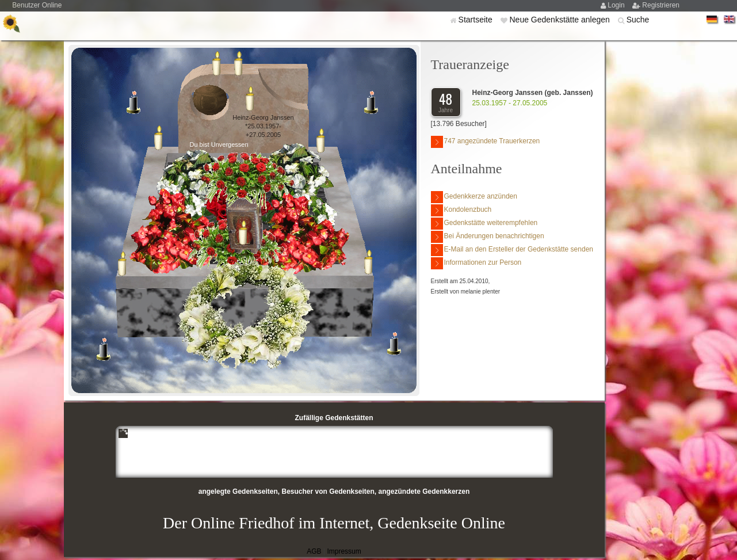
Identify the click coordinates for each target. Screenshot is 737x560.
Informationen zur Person (476, 263)
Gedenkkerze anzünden (474, 197)
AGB (314, 551)
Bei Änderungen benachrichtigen (488, 237)
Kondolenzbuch (461, 210)
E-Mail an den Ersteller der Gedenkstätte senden (512, 250)
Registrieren (661, 5)
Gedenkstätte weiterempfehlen (484, 224)
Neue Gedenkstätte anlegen (560, 20)
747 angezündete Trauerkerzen (486, 142)
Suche (638, 20)
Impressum (344, 551)
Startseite (477, 20)
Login (617, 5)
